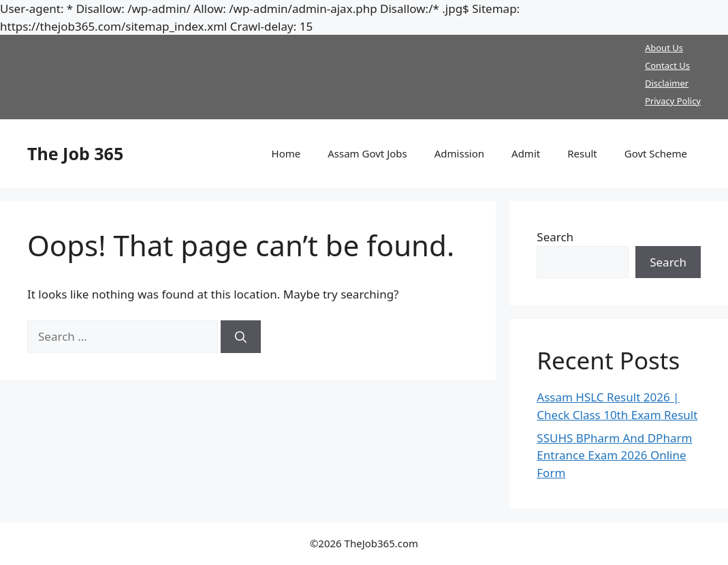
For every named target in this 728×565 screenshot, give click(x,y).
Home (286, 153)
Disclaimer (667, 83)
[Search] (241, 337)
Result (582, 153)
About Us (664, 48)
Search (555, 237)
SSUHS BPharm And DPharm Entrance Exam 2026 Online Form (614, 455)
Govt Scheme (656, 153)
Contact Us (667, 65)
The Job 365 (75, 153)
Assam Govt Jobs (367, 153)
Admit (526, 153)
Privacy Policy (673, 101)
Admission (459, 153)
